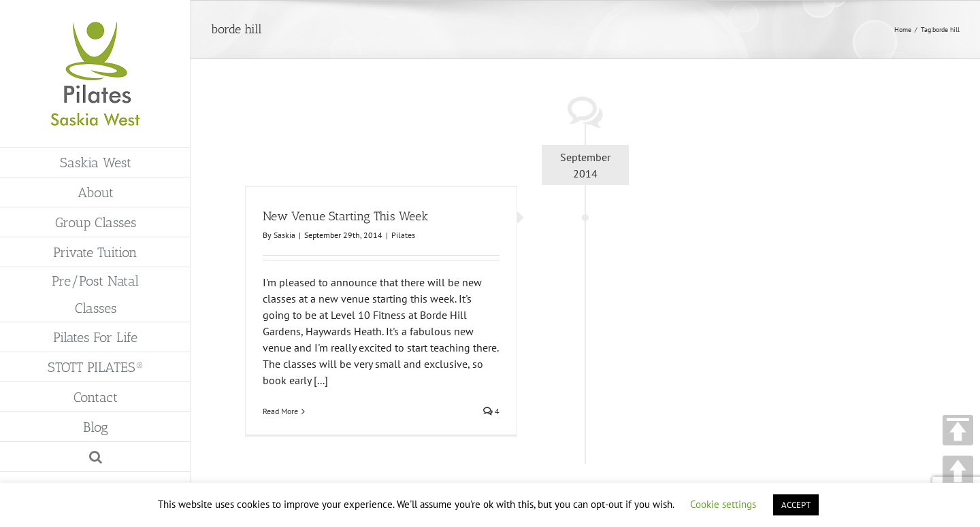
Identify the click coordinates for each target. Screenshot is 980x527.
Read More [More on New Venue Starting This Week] (280, 411)
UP (958, 471)
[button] (95, 457)
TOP (958, 430)
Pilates (403, 235)
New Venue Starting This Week (345, 216)
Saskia (284, 235)
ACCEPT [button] (796, 505)
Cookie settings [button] (723, 504)
